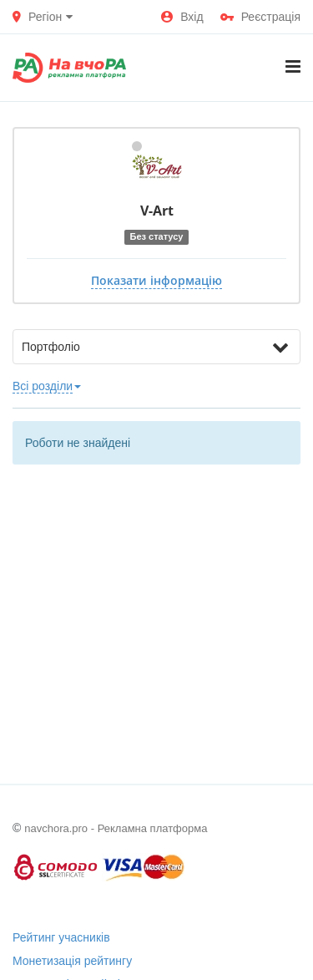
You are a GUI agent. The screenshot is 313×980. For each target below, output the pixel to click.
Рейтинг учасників (61, 937)
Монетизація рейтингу (72, 961)
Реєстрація (260, 17)
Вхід (182, 17)
